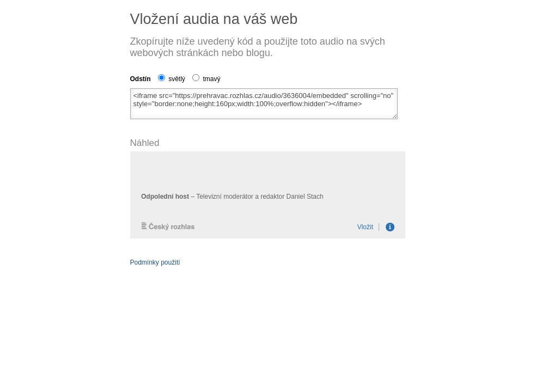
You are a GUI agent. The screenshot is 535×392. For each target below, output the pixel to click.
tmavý (206, 79)
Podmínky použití (155, 262)
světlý (172, 79)
